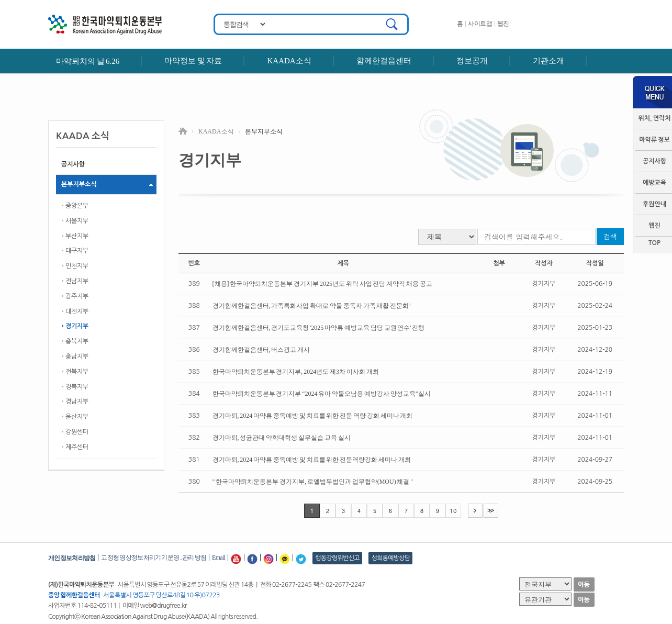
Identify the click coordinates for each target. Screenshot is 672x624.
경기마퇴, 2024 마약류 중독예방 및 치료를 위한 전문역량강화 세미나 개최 (312, 460)
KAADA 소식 (216, 131)
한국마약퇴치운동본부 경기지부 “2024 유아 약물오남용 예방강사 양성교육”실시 (322, 394)
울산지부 (77, 417)
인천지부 (77, 266)
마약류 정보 (654, 140)
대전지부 (77, 311)
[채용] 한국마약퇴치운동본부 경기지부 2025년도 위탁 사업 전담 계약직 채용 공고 (322, 284)
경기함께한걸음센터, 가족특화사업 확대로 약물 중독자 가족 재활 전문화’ (312, 306)
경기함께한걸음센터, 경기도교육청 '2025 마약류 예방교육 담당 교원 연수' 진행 (319, 328)
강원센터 (77, 432)
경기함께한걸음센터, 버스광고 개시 (261, 350)
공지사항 (654, 161)
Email (219, 558)
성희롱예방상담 (390, 558)
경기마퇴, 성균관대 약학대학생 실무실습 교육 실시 (282, 438)
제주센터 (77, 447)
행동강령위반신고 (337, 558)
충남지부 (77, 356)
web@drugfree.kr (164, 606)
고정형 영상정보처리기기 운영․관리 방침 (154, 558)
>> (491, 510)
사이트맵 (480, 24)
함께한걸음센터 (384, 61)
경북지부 (77, 387)
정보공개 (472, 61)
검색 (610, 236)
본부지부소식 (79, 184)
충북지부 (77, 341)
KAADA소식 (289, 61)
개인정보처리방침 (72, 558)
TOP (654, 243)
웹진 (503, 24)
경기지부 (77, 326)
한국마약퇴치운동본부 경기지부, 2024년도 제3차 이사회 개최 (296, 372)
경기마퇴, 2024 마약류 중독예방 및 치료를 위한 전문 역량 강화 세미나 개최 (313, 416)
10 (453, 511)
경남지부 (77, 402)
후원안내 (180, 85)
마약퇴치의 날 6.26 (88, 61)
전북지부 (77, 372)
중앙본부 (77, 206)
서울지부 (77, 221)
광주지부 (77, 296)
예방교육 (654, 183)
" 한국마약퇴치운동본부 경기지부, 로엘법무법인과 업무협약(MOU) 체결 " (313, 482)
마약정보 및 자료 (193, 61)
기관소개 (548, 61)
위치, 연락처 (654, 118)
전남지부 (77, 281)
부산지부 (77, 236)
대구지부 (77, 251)
